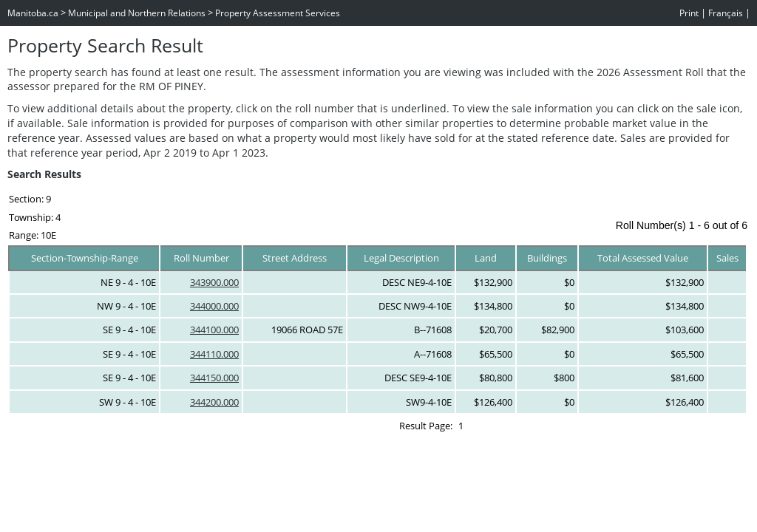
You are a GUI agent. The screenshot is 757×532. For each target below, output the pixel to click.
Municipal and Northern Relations (137, 13)
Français (726, 13)
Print (689, 13)
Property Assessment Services (278, 13)
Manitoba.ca (33, 13)
